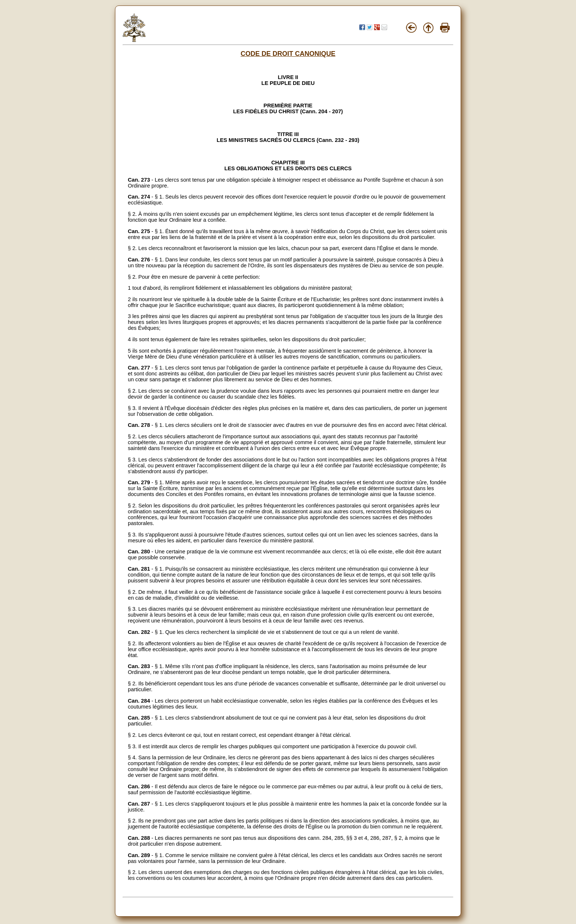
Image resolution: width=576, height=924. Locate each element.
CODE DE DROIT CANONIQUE (288, 54)
